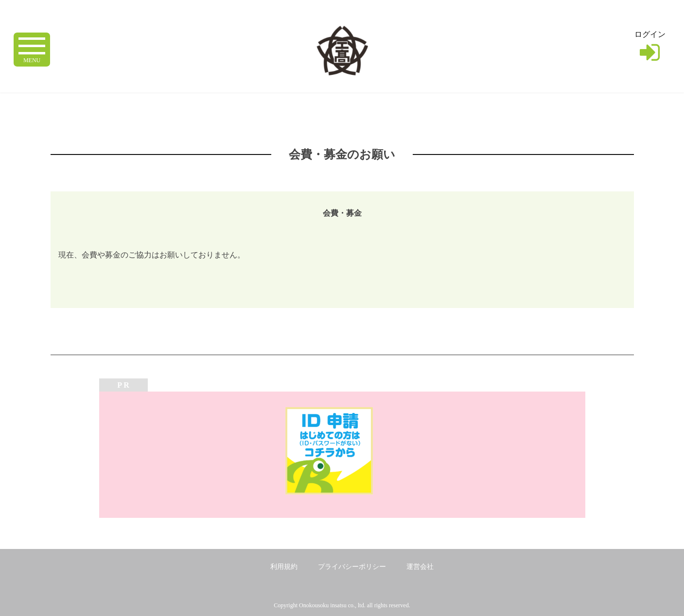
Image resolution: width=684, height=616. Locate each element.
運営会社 (420, 567)
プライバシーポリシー (352, 567)
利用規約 (284, 567)
